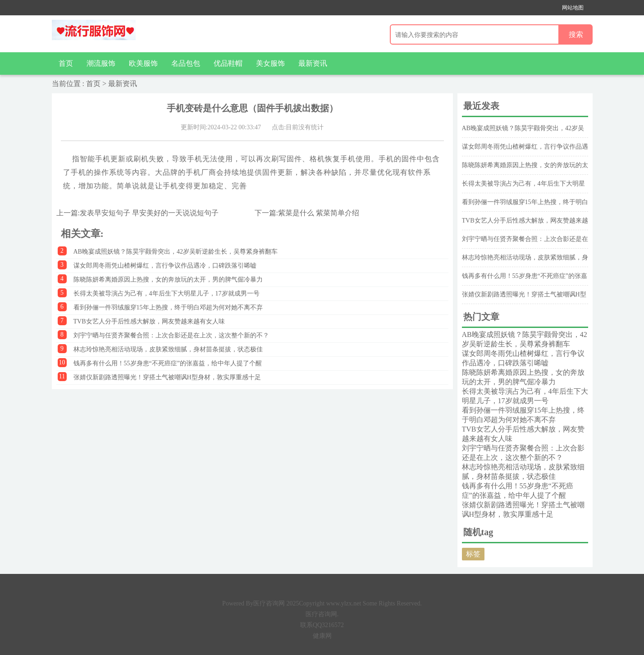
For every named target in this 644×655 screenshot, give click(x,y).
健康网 (322, 636)
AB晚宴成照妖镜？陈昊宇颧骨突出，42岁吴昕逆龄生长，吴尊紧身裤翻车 (176, 252)
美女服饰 (270, 63)
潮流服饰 (101, 63)
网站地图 (573, 8)
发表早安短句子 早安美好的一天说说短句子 (149, 213)
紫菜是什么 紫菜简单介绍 (319, 213)
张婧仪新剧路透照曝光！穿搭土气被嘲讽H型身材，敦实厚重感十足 (167, 377)
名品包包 (186, 63)
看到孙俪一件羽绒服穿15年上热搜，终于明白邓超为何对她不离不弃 (168, 307)
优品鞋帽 (228, 63)
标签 (473, 554)
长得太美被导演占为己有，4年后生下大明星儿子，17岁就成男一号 (167, 293)
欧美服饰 (143, 63)
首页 (66, 63)
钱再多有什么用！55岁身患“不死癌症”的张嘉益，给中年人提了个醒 (168, 363)
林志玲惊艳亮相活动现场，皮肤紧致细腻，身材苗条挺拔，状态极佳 (168, 349)
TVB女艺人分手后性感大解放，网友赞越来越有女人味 (149, 321)
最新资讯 (313, 63)
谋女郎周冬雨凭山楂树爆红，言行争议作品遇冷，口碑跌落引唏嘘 (165, 266)
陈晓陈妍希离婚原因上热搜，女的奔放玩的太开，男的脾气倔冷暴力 (168, 280)
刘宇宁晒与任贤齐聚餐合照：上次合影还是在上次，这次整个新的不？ (171, 335)
